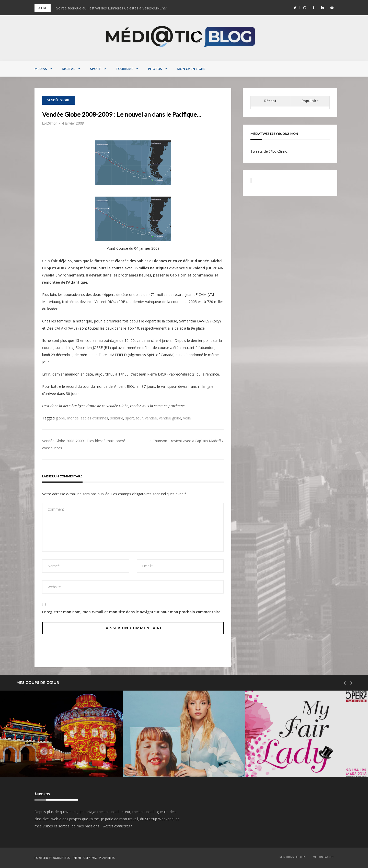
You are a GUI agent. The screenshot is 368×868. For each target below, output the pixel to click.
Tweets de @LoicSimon (270, 151)
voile (187, 418)
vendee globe (170, 418)
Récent (270, 101)
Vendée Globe (58, 100)
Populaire (310, 101)
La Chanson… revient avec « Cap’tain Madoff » (186, 441)
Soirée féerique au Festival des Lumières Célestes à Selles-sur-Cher (112, 8)
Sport (95, 69)
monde (73, 418)
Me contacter (323, 857)
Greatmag (91, 858)
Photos (155, 69)
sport (130, 418)
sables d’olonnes (94, 418)
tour (139, 418)
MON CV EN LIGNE (191, 69)
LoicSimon (50, 123)
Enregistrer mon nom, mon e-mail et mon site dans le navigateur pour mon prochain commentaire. (132, 612)
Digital (68, 69)
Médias (41, 69)
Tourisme (124, 69)
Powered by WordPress (52, 858)
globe (60, 418)
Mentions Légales (293, 857)
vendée (151, 418)
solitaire (117, 418)
